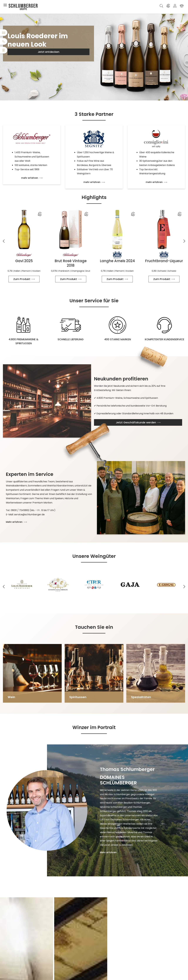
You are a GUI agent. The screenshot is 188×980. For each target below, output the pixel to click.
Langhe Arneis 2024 (117, 261)
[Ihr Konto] (175, 6)
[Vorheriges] (4, 239)
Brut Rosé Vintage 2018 (71, 263)
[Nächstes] (184, 239)
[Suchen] (161, 6)
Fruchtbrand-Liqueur (164, 261)
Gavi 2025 (24, 261)
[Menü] (6, 6)
